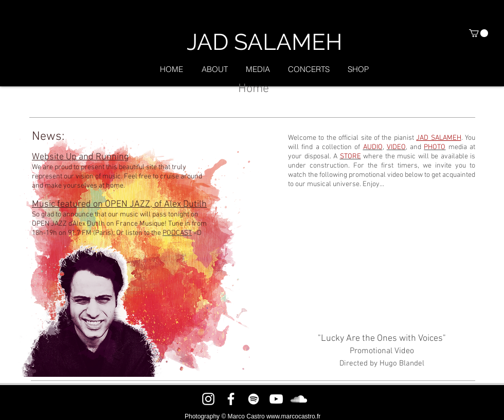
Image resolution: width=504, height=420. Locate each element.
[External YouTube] (382, 261)
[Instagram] (208, 399)
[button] (479, 33)
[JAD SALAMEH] (264, 42)
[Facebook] (231, 399)
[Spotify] (254, 399)
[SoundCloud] (299, 399)
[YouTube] (276, 399)
